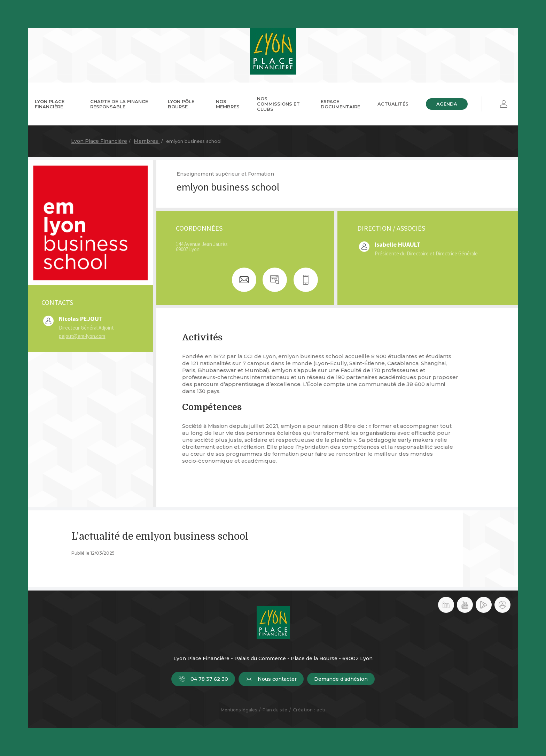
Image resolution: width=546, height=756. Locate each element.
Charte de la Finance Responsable (119, 104)
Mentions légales (239, 710)
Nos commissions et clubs (278, 104)
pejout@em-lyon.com (82, 336)
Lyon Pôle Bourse (181, 104)
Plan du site (275, 710)
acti (321, 710)
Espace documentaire (340, 104)
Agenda (447, 104)
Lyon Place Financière (50, 104)
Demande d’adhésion (341, 679)
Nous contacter (271, 679)
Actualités (393, 104)
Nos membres (228, 104)
